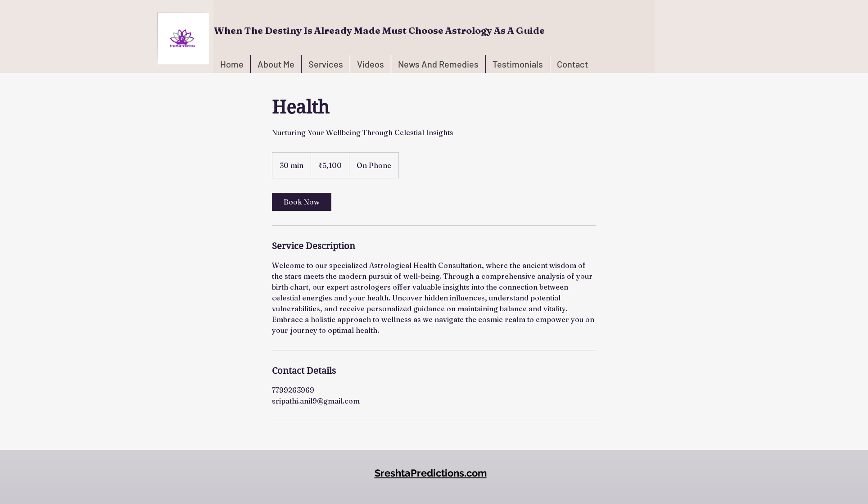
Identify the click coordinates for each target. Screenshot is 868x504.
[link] (302, 202)
